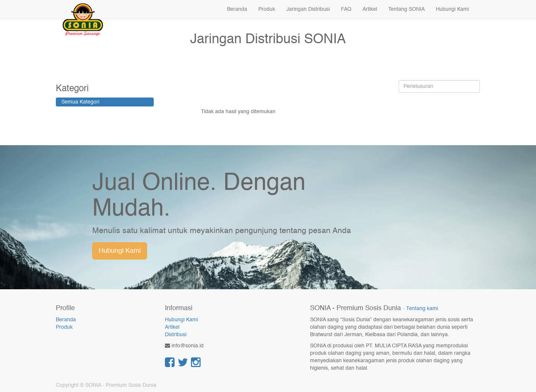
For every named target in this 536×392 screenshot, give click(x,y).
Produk (64, 327)
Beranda (66, 320)
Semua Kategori (80, 102)
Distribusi (176, 335)
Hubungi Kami (120, 251)
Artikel (172, 327)
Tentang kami (422, 309)
